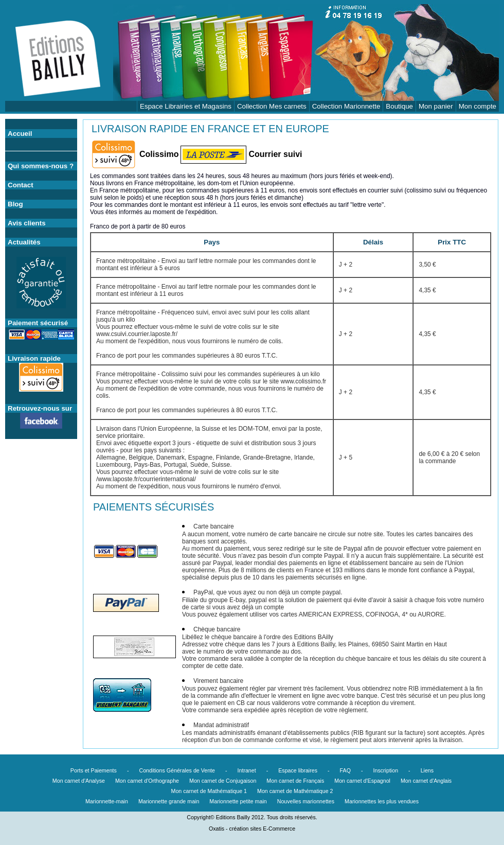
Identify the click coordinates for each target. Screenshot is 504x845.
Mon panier (436, 106)
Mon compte (478, 106)
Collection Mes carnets (272, 106)
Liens (427, 770)
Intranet (247, 770)
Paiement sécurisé (38, 323)
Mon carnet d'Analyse (79, 781)
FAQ (345, 770)
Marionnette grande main (169, 801)
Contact (21, 185)
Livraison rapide (34, 358)
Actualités (24, 242)
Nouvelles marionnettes (306, 801)
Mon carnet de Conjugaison (223, 781)
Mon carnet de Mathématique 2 (295, 791)
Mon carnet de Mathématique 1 (209, 791)
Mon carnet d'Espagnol (362, 781)
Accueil (20, 134)
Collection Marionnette (346, 106)
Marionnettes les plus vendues (382, 801)
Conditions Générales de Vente (177, 770)
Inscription (386, 770)
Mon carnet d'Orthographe (147, 781)
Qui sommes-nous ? (41, 166)
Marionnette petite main (238, 801)
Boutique (399, 106)
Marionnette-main (107, 801)
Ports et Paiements (94, 770)
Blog (15, 204)
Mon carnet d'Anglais (426, 781)
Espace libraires (298, 770)
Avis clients (27, 223)
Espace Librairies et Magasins (186, 106)
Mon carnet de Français (295, 781)
